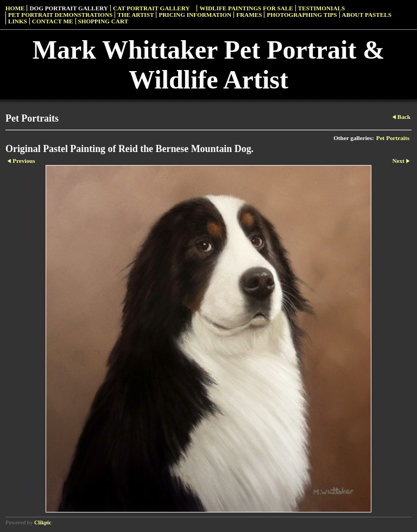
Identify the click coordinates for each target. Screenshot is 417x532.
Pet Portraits (393, 138)
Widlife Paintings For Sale (246, 8)
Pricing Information (195, 15)
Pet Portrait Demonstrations (60, 15)
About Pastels (367, 15)
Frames (249, 15)
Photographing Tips (302, 15)
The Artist (135, 15)
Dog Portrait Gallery (68, 8)
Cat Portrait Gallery (151, 8)
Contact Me (53, 21)
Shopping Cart (103, 21)
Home (15, 8)
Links (18, 21)
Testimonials (321, 8)
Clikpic (43, 522)
